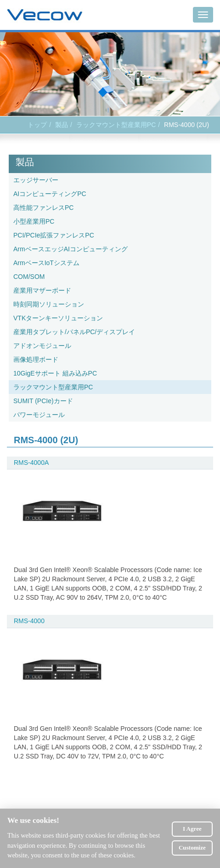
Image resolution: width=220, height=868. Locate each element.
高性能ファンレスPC (43, 208)
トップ (37, 125)
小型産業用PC (34, 221)
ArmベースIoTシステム (46, 263)
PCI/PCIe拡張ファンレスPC (54, 235)
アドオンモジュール (42, 346)
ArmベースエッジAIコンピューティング (71, 249)
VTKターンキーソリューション (58, 318)
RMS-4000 (29, 621)
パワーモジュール (39, 415)
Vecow (45, 15)
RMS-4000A (31, 463)
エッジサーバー (36, 180)
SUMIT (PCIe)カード (43, 401)
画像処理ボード (36, 359)
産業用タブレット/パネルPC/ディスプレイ (74, 332)
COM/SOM (29, 277)
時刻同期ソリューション (49, 304)
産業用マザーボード (42, 290)
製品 (62, 125)
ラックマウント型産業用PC (116, 125)
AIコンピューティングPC (50, 194)
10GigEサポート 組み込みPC (55, 373)
